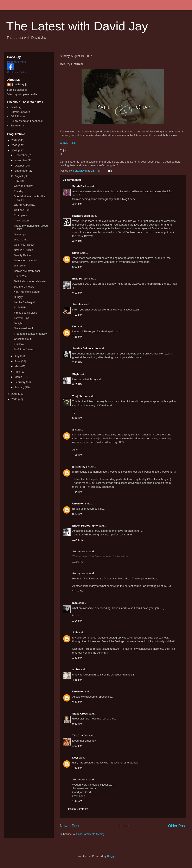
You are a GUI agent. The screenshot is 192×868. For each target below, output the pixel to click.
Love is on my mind (25, 260)
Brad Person (80, 279)
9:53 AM (77, 724)
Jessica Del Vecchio (85, 348)
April (18, 372)
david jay (16, 107)
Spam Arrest (18, 125)
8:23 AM (77, 514)
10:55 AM (78, 591)
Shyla (76, 374)
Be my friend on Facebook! (27, 121)
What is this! (21, 240)
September (22, 171)
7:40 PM (77, 362)
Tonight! (19, 323)
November (21, 160)
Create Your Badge (17, 72)
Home (124, 826)
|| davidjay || (80, 467)
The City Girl (80, 735)
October (20, 166)
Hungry (18, 297)
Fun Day (19, 344)
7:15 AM (77, 455)
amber (76, 669)
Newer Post (70, 826)
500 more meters (24, 287)
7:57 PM (77, 768)
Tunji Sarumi (80, 396)
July (17, 356)
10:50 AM (78, 562)
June (18, 361)
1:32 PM (77, 658)
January (20, 387)
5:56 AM (77, 418)
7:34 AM (77, 492)
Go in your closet (24, 245)
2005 (15, 399)
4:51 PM (77, 241)
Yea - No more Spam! (27, 292)
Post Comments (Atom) (90, 834)
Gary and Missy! (24, 186)
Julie (75, 632)
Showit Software (20, 112)
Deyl (75, 758)
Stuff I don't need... (25, 349)
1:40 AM (77, 801)
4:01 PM (77, 204)
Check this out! (23, 339)
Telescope (20, 234)
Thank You (20, 276)
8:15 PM (77, 384)
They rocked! (22, 221)
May (18, 366)
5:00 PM (77, 267)
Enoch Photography (85, 526)
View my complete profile (22, 94)
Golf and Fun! (22, 210)
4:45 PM (77, 680)
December (21, 155)
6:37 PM (77, 702)
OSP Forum (18, 116)
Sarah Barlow (81, 186)
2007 (15, 150)
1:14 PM (77, 621)
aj (73, 430)
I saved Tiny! (21, 318)
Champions (21, 215)
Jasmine (78, 304)
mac (75, 603)
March (19, 377)
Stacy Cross (80, 714)
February (20, 382)
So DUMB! (20, 307)
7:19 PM (77, 315)
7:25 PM (77, 337)
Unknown (78, 504)
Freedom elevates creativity (30, 334)
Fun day (19, 191)
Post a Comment (78, 809)
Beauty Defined (23, 255)
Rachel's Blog (81, 216)
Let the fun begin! (24, 302)
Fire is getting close (25, 313)
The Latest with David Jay (77, 26)
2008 (15, 145)
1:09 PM (77, 746)
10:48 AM (78, 540)
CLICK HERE (68, 143)
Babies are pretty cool (27, 271)
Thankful (19, 181)
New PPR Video (23, 250)
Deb (75, 326)
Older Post (177, 826)
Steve (76, 253)
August (19, 176)
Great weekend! (23, 328)
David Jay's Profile (17, 62)
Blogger (112, 856)
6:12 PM (77, 293)
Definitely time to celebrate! (30, 281)
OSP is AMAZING (24, 205)
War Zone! (20, 266)
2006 (15, 394)
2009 (15, 140)
